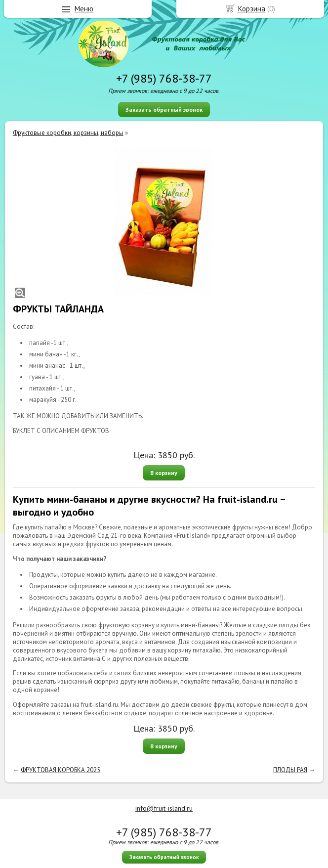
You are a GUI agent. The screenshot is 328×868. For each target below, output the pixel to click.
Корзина (252, 9)
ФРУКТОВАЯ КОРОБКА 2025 (61, 770)
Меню (84, 9)
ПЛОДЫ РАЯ (290, 770)
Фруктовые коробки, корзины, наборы (68, 133)
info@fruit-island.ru (164, 808)
